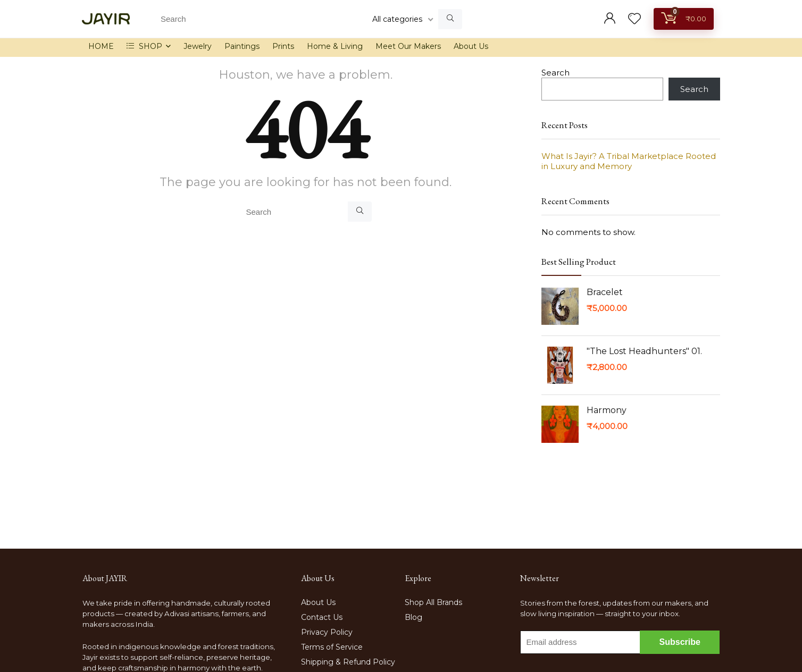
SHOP (144, 46)
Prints (283, 46)
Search (555, 73)
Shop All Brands (433, 602)
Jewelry (198, 46)
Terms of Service (332, 647)
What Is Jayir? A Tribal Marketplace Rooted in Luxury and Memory (629, 161)
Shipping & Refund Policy (348, 662)
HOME (101, 46)
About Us (471, 46)
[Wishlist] (634, 19)
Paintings (242, 46)
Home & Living (335, 46)
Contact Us (322, 617)
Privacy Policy (327, 632)
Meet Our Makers (408, 46)
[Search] (450, 19)
